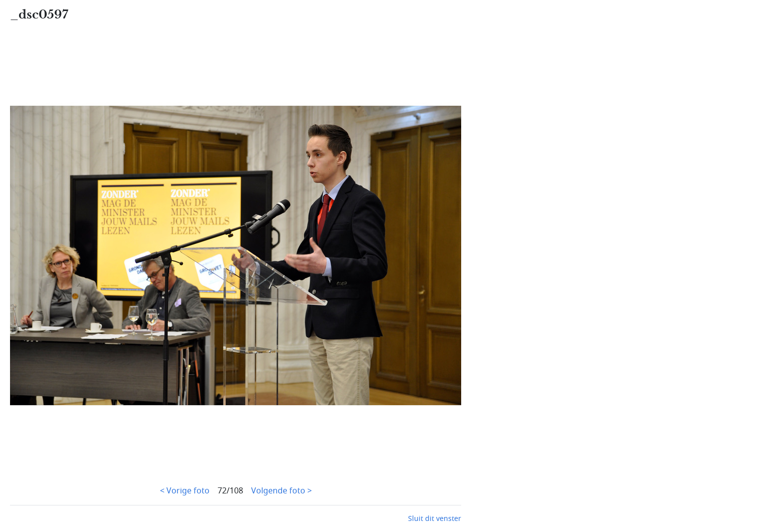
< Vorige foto (185, 491)
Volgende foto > (281, 491)
